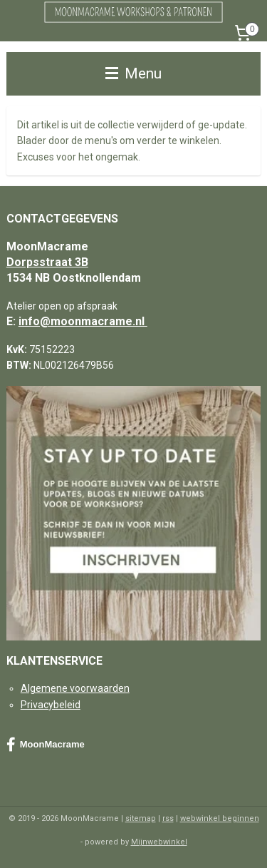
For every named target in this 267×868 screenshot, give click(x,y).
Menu (133, 73)
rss (168, 818)
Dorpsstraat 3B (47, 262)
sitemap (141, 818)
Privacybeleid (51, 705)
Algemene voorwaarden (75, 688)
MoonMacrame (46, 745)
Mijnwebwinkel (159, 842)
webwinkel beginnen (220, 818)
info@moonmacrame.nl (83, 321)
